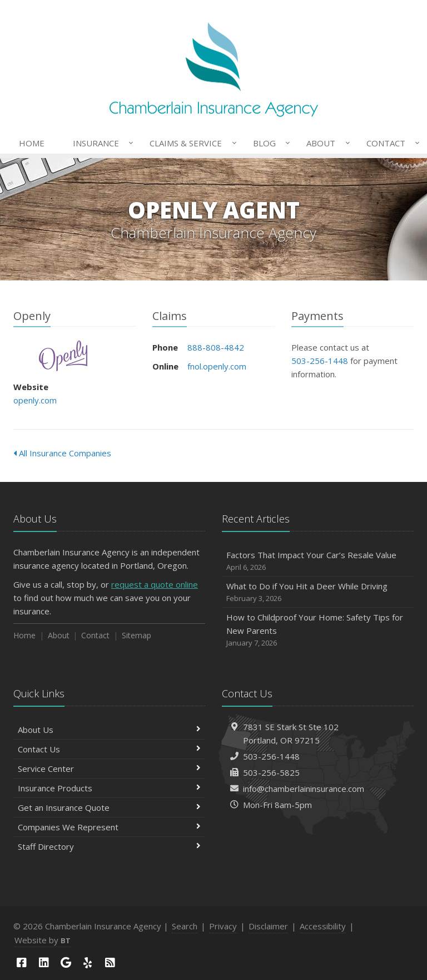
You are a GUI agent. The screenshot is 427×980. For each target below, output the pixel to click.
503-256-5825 (271, 772)
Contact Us (109, 749)
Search (185, 926)
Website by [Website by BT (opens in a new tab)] (43, 940)
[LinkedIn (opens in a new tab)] (44, 962)
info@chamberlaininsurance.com (304, 789)
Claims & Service (191, 143)
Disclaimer (268, 926)
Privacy (223, 926)
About (326, 143)
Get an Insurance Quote (109, 807)
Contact (391, 143)
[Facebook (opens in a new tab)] (22, 962)
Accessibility (323, 926)
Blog (269, 143)
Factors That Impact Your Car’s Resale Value (318, 561)
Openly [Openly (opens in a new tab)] (63, 356)
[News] (110, 962)
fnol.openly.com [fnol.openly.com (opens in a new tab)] (217, 366)
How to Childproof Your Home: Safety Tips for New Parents (318, 630)
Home (32, 143)
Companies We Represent (109, 827)
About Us (109, 730)
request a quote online (155, 584)
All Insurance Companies (62, 453)
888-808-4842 (216, 347)
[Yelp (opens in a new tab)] (88, 962)
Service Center (109, 769)
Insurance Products (109, 788)
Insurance (101, 143)
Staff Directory (109, 846)
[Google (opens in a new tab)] (66, 962)
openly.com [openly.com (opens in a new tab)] (35, 400)
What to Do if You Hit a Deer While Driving (318, 592)
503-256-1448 (320, 361)
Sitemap (136, 635)
